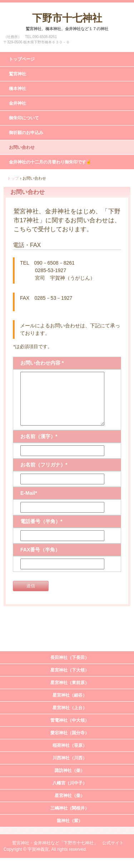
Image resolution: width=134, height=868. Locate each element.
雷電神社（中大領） (70, 720)
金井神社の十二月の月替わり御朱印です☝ (50, 162)
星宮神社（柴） (70, 796)
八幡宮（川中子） (70, 783)
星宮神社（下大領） (70, 670)
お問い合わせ (22, 147)
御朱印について (24, 118)
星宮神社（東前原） (70, 683)
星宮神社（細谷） (70, 695)
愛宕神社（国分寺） (70, 733)
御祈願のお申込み (26, 133)
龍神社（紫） (70, 821)
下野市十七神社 (67, 18)
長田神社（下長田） (70, 658)
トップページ (22, 59)
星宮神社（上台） (70, 708)
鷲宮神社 (18, 74)
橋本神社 (18, 89)
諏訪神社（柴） (70, 770)
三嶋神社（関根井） (70, 808)
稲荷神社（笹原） (70, 745)
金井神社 (18, 103)
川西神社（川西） (70, 758)
